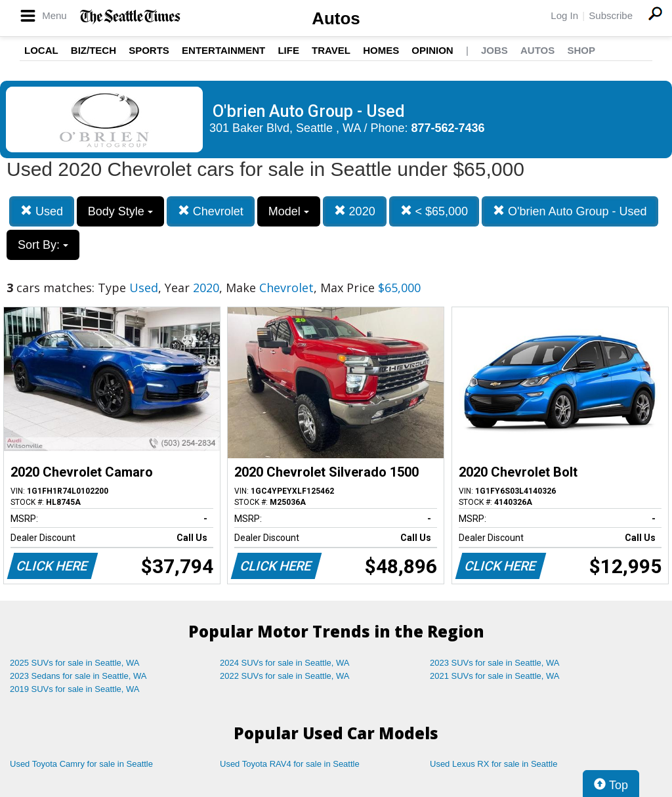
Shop (581, 50)
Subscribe (611, 15)
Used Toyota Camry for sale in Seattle (81, 764)
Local (41, 50)
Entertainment (223, 50)
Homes (381, 50)
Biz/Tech (94, 50)
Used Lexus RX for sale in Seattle (493, 764)
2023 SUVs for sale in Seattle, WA (495, 663)
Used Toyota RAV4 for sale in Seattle (290, 764)
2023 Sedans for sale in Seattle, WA (78, 676)
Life (288, 50)
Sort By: (43, 245)
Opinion (432, 50)
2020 (355, 211)
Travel (331, 50)
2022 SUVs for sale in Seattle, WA (285, 676)
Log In (564, 15)
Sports (149, 50)
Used (42, 211)
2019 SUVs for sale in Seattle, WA (75, 689)
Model (289, 211)
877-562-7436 (448, 128)
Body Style (120, 211)
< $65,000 (434, 211)
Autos (336, 18)
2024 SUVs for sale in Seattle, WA (285, 663)
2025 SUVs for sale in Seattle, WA (75, 663)
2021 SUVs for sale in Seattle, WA (495, 676)
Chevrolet (211, 211)
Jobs (494, 50)
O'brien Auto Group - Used (570, 211)
